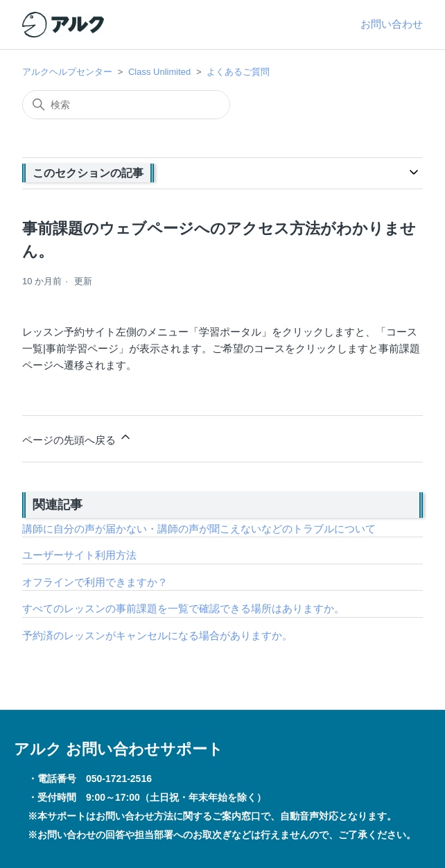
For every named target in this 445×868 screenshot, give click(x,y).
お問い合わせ (392, 24)
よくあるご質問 (238, 72)
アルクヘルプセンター (67, 72)
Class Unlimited (159, 72)
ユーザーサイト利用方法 (79, 555)
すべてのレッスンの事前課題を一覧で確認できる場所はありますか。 (183, 608)
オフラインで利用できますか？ (95, 582)
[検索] (126, 105)
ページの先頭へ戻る (77, 438)
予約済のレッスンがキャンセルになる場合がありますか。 (157, 635)
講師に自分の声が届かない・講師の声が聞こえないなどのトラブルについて (199, 529)
